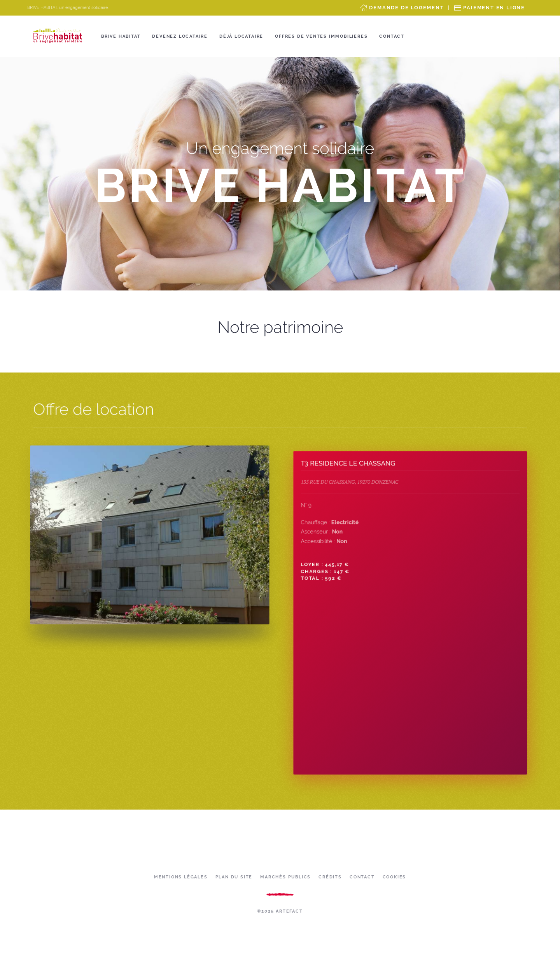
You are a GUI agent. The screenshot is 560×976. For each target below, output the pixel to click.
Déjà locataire (241, 36)
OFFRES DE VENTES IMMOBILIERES (321, 36)
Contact (392, 36)
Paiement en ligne (494, 8)
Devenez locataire (180, 36)
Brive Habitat (121, 36)
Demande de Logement (406, 8)
